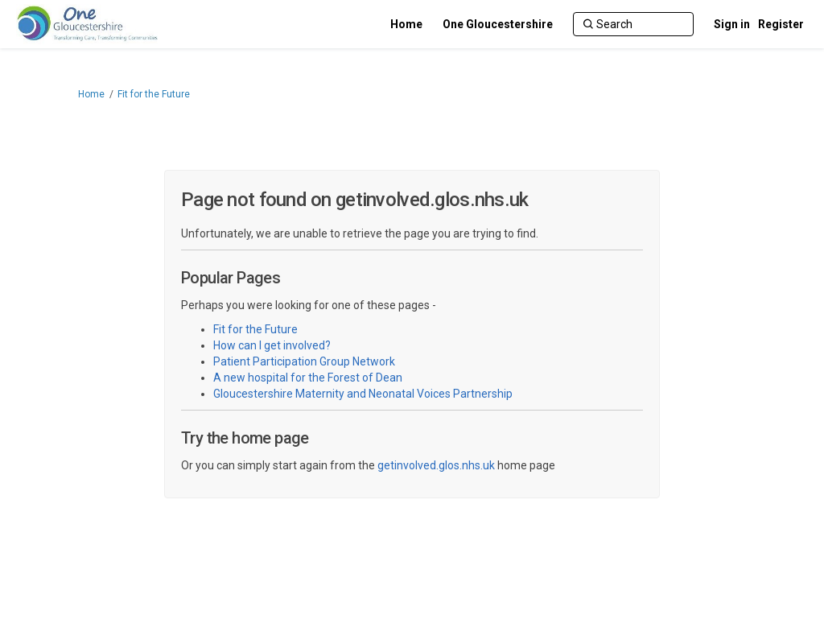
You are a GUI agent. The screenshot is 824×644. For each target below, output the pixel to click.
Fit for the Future (154, 94)
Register (781, 24)
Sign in (732, 24)
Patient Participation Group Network (304, 361)
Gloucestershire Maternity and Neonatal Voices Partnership (363, 394)
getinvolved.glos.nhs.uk (436, 465)
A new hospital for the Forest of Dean (308, 378)
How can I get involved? (272, 345)
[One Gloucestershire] (498, 24)
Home (91, 94)
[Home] (406, 24)
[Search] (633, 24)
